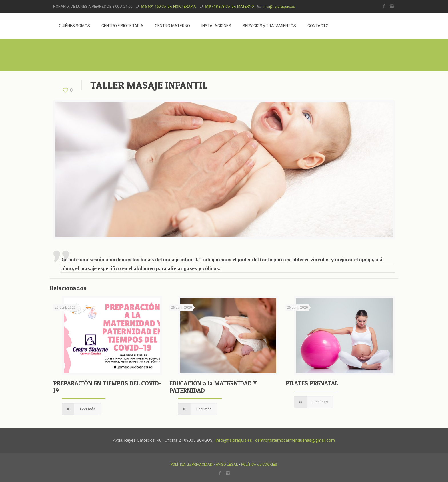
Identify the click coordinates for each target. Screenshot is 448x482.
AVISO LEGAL (227, 464)
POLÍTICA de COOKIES (259, 464)
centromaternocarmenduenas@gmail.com (295, 440)
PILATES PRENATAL (312, 383)
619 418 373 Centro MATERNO (229, 6)
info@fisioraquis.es (279, 6)
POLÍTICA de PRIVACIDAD (192, 464)
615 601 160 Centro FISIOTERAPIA (168, 6)
